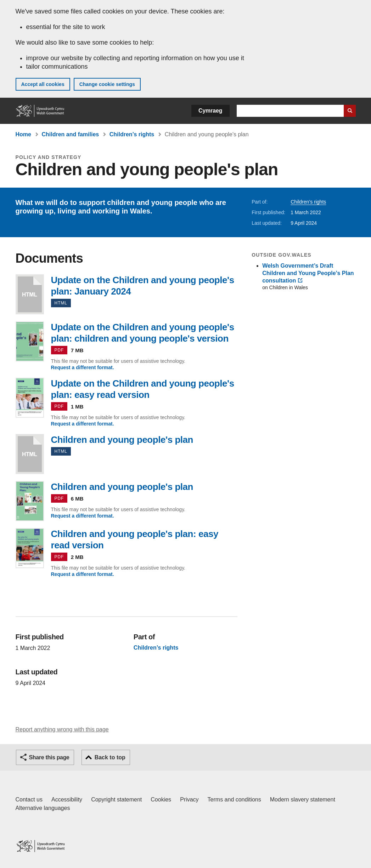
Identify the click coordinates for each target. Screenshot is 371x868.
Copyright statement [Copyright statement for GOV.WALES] (116, 800)
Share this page (49, 757)
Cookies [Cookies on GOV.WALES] (161, 800)
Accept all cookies (43, 84)
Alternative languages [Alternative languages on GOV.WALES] (43, 808)
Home (23, 134)
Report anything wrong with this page (62, 729)
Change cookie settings (107, 84)
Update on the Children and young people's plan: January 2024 (30, 294)
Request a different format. (83, 367)
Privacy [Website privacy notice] (189, 800)
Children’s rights (132, 134)
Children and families (70, 134)
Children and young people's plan (30, 454)
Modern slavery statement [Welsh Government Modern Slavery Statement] (303, 800)
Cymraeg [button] (210, 111)
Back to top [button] (110, 757)
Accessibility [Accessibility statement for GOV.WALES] (67, 800)
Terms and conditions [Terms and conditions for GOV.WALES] (234, 800)
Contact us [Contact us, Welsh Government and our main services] (29, 800)
